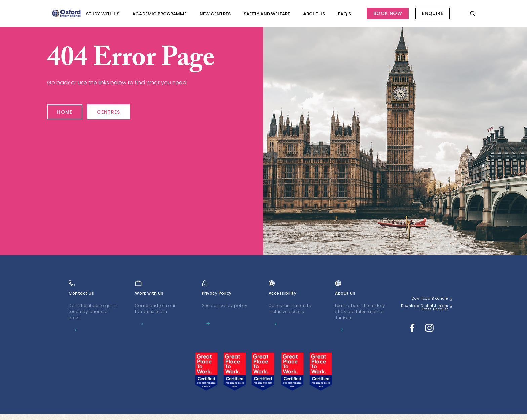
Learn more (85, 330)
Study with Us (103, 14)
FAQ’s (344, 14)
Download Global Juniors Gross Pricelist (429, 311)
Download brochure (426, 299)
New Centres (215, 14)
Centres (123, 109)
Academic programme (159, 14)
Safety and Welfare (267, 14)
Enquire (433, 13)
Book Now (388, 13)
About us (314, 14)
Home (68, 109)
